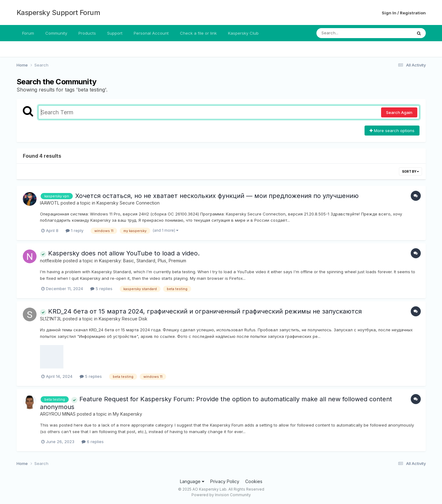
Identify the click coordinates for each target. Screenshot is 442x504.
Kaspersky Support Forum (58, 12)
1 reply (74, 230)
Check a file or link (198, 33)
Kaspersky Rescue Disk (123, 319)
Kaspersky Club (243, 33)
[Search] (347, 33)
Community (56, 33)
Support (115, 33)
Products (87, 33)
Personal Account (151, 33)
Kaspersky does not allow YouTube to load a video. (120, 253)
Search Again (399, 112)
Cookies (254, 481)
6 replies (93, 442)
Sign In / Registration (404, 13)
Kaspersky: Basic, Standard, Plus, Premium (143, 261)
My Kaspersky (127, 414)
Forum (28, 33)
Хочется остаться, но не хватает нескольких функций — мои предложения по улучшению (217, 196)
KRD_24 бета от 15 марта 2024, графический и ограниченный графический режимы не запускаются (201, 311)
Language (192, 481)
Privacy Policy (225, 481)
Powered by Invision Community (221, 495)
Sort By (410, 171)
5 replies (101, 289)
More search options (392, 131)
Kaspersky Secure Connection (128, 203)
